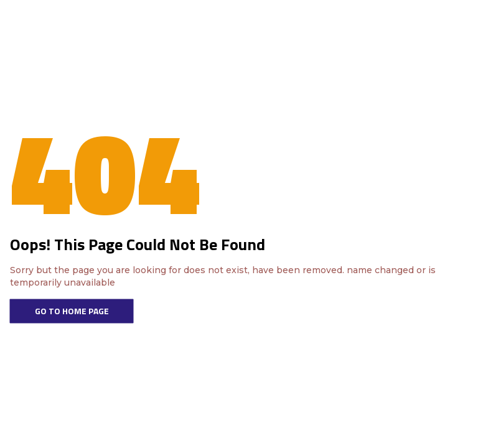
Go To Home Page (72, 311)
